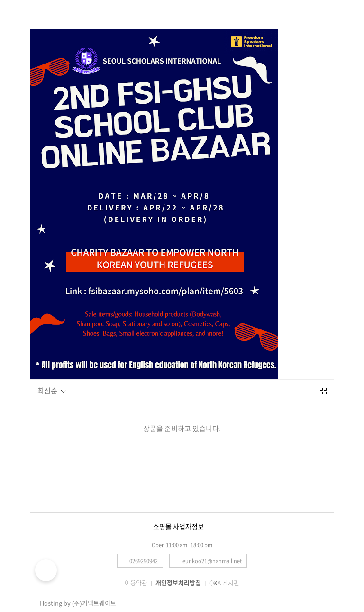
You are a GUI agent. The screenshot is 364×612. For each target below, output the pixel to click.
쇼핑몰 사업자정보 (178, 527)
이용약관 (136, 583)
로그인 (321, 13)
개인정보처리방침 (178, 583)
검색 (59, 13)
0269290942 (144, 561)
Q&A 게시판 (225, 583)
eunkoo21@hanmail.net (212, 561)
